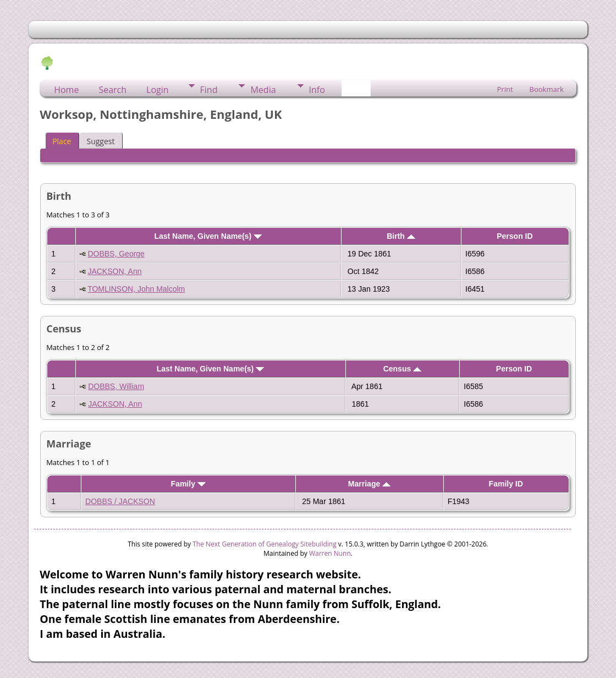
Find (209, 90)
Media (263, 90)
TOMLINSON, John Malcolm (136, 289)
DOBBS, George (116, 254)
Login (158, 90)
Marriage (369, 484)
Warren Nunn (330, 553)
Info (317, 90)
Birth (401, 236)
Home (66, 90)
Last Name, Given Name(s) (208, 236)
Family (188, 484)
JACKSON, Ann (114, 271)
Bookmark (547, 89)
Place (62, 141)
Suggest (100, 141)
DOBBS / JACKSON (120, 501)
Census (402, 369)
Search (112, 90)
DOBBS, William (116, 386)
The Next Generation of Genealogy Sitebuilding (265, 544)
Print (505, 89)
